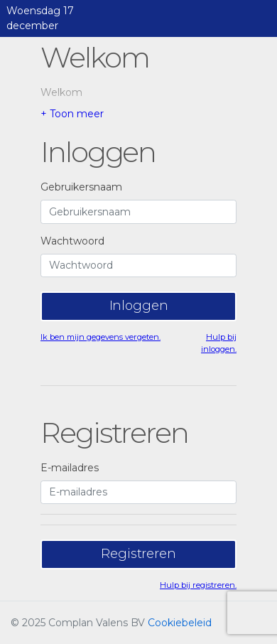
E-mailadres (70, 468)
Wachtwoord (72, 241)
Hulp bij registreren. (198, 585)
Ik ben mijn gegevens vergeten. (101, 337)
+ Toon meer (72, 114)
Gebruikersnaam (81, 187)
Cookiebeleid (180, 623)
